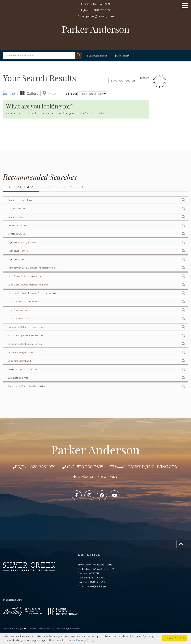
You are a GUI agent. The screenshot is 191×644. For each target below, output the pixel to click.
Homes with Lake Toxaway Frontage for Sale (33, 293)
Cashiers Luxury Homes (21, 200)
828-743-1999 (102, 4)
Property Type (67, 187)
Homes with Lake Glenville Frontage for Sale (33, 268)
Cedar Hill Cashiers (18, 225)
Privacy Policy (86, 640)
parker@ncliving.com (100, 16)
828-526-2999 (103, 10)
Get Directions (102, 477)
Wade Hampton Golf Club (23, 369)
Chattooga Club (17, 234)
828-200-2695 (90, 467)
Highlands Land (17, 259)
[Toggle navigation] (185, 6)
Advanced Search (98, 56)
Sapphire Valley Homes (21, 352)
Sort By (71, 94)
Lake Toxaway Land (19, 318)
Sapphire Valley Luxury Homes (25, 344)
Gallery (29, 93)
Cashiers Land (16, 217)
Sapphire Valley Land (20, 361)
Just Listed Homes (18, 378)
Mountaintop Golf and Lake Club (27, 335)
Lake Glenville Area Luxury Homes (27, 276)
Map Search (123, 56)
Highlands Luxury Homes (22, 242)
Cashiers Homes (17, 208)
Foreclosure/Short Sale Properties (27, 386)
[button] (78, 56)
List (9, 93)
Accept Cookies (175, 638)
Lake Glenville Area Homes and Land (28, 285)
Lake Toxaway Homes (20, 310)
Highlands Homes (18, 251)
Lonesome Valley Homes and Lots (27, 327)
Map (49, 93)
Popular (21, 187)
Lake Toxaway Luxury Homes (24, 302)
